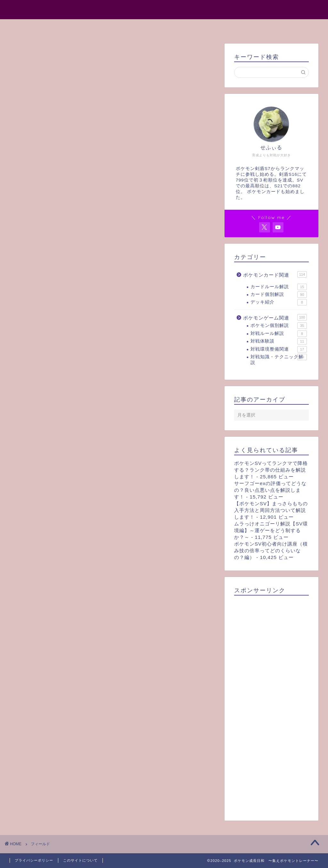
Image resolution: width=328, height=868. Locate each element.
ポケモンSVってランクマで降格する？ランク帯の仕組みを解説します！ (271, 470)
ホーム (94, 27)
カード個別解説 (279, 295)
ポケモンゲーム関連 (275, 317)
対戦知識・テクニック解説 (279, 359)
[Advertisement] (271, 706)
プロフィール (133, 27)
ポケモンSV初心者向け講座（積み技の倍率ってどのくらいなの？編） (271, 551)
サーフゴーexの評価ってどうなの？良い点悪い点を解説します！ (270, 490)
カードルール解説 (279, 287)
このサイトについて (80, 860)
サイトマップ (180, 27)
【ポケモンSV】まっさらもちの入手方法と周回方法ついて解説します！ (271, 510)
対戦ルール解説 (279, 334)
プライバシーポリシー (34, 860)
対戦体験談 (279, 341)
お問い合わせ (226, 27)
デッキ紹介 (279, 302)
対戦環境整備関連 (279, 349)
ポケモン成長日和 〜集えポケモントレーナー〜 (164, 9)
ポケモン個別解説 (279, 326)
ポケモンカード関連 (275, 274)
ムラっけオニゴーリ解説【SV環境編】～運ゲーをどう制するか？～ (271, 530)
